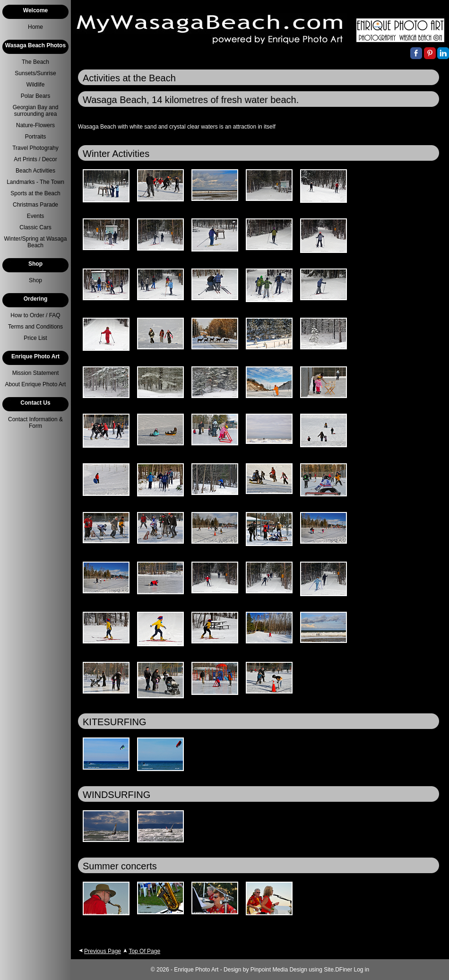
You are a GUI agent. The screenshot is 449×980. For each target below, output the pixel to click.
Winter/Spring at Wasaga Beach (36, 242)
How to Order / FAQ (35, 315)
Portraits (36, 137)
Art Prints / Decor (35, 159)
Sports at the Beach (35, 193)
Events (36, 216)
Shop (35, 280)
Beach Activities (35, 171)
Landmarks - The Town (35, 182)
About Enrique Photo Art (36, 384)
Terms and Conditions (35, 327)
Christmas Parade (35, 205)
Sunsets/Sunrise (35, 73)
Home (35, 27)
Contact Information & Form (35, 423)
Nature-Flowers (35, 125)
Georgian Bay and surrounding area (36, 111)
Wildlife (36, 85)
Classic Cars (35, 227)
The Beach (35, 62)
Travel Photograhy (35, 148)
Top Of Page (144, 951)
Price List (35, 338)
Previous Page (103, 951)
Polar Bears (36, 96)
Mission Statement (36, 373)
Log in (362, 970)
